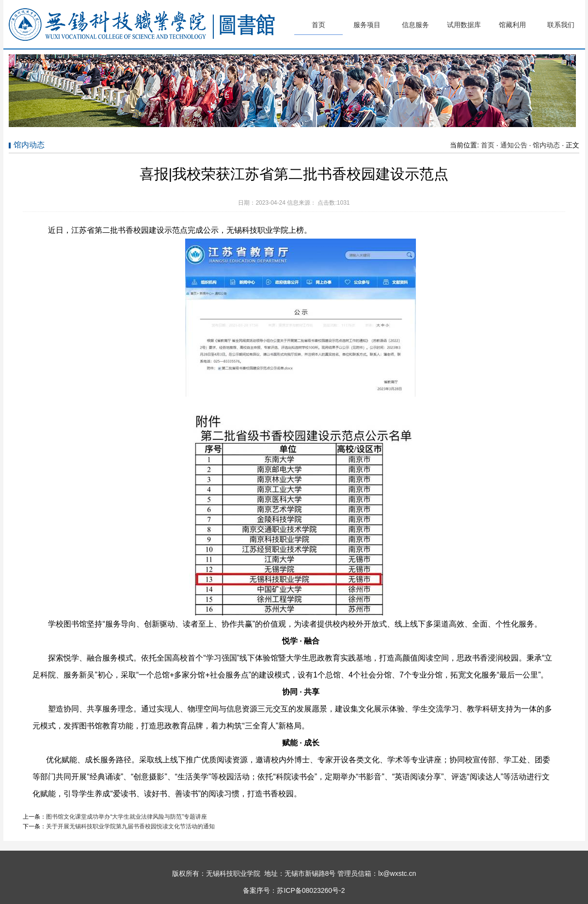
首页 (318, 25)
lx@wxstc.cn (397, 873)
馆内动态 (546, 145)
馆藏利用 (512, 25)
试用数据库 (464, 25)
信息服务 (415, 25)
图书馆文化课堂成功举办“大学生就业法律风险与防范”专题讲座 (127, 817)
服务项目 (367, 25)
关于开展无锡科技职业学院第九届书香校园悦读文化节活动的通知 (130, 826)
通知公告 (514, 145)
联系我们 (561, 25)
